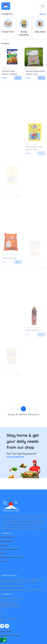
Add (18, 78)
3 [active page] (23, 409)
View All (43, 14)
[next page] (35, 409)
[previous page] (11, 409)
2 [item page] (17, 409)
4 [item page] (29, 409)
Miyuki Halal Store (16, 457)
